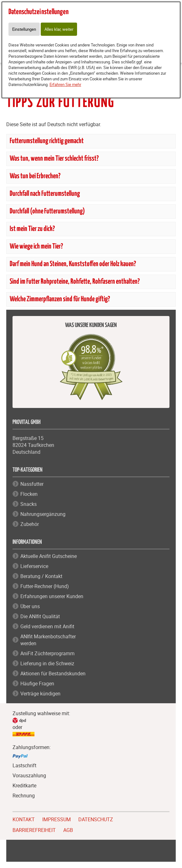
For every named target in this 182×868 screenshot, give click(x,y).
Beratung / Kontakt (41, 576)
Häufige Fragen (37, 683)
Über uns (30, 606)
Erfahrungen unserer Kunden (52, 596)
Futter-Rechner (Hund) (45, 586)
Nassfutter (32, 484)
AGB (68, 830)
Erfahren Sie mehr (65, 84)
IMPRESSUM (57, 819)
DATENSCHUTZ (96, 819)
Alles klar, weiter (59, 29)
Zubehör (30, 524)
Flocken (29, 494)
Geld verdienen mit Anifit (47, 626)
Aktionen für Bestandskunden (53, 673)
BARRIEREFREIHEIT (34, 829)
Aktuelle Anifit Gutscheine (49, 556)
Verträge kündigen (40, 694)
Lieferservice (34, 566)
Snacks (29, 504)
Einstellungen (24, 29)
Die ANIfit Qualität (40, 616)
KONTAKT (24, 819)
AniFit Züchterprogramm (47, 653)
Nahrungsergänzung (43, 514)
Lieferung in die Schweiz (47, 663)
